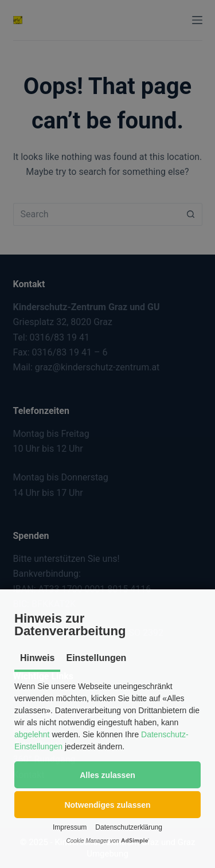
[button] (107, 775)
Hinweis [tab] (37, 658)
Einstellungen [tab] (96, 658)
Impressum (70, 827)
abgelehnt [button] (32, 734)
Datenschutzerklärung (129, 827)
